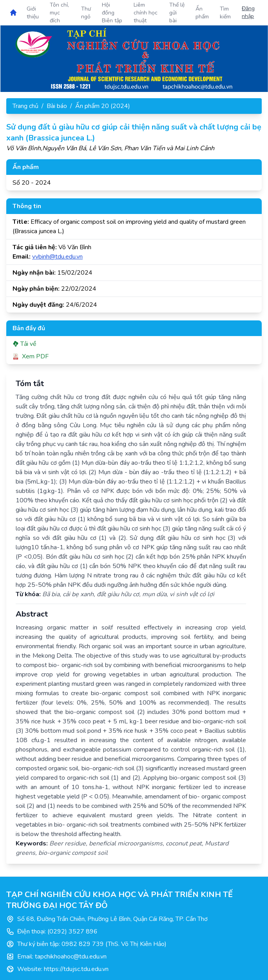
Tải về (24, 344)
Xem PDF (31, 356)
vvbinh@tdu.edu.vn (57, 257)
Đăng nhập (248, 12)
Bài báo (57, 106)
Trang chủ (25, 106)
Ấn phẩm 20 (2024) (103, 106)
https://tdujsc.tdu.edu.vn (76, 969)
